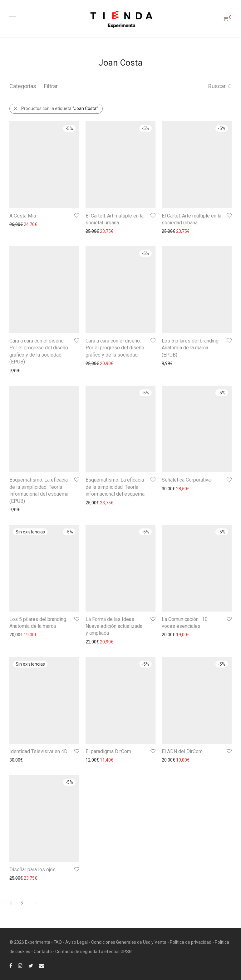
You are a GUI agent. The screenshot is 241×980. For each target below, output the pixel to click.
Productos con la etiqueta (56, 108)
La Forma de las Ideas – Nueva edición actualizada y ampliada (114, 626)
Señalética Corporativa (186, 480)
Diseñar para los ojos (32, 870)
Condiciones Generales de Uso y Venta (129, 942)
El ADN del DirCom (182, 751)
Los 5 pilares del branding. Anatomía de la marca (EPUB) (191, 348)
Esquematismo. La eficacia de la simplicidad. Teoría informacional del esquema (115, 487)
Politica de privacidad (191, 942)
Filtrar (51, 86)
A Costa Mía (23, 216)
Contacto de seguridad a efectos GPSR (93, 952)
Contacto (43, 952)
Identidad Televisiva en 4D (38, 751)
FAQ (58, 942)
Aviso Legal (76, 942)
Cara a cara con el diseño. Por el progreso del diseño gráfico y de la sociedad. (115, 348)
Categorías (23, 86)
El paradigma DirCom (108, 751)
